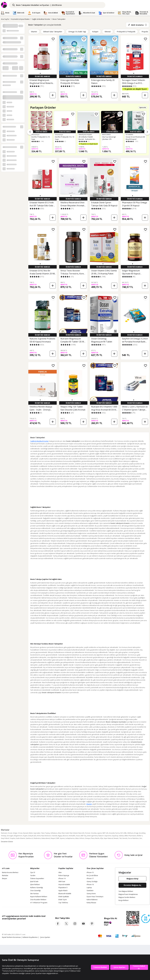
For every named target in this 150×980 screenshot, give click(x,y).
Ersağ (136, 833)
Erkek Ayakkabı (64, 897)
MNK (126, 836)
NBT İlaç (84, 836)
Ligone (99, 833)
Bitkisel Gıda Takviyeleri (53, 32)
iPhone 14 (62, 879)
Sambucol (29, 838)
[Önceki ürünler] (30, 132)
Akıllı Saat (62, 882)
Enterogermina (92, 836)
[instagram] (75, 925)
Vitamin (34, 32)
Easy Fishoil (5, 838)
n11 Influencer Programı (39, 903)
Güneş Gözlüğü (92, 882)
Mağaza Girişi (132, 879)
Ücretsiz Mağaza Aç (132, 885)
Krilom (82, 838)
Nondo (125, 838)
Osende (54, 836)
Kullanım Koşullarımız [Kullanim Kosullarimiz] (30, 937)
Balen (31, 833)
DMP (58, 838)
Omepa (87, 838)
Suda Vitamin (21, 838)
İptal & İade (34, 882)
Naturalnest (46, 838)
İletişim (5, 879)
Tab (120, 838)
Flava (93, 838)
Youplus (13, 838)
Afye (102, 838)
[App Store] (10, 924)
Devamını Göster (7, 842)
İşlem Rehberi (35, 885)
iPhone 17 (90, 879)
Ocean (10, 833)
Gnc (141, 838)
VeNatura (54, 833)
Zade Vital (69, 833)
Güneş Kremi (91, 894)
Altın (60, 873)
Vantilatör (90, 891)
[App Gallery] (40, 924)
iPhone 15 (90, 873)
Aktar (77, 838)
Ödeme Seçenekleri (37, 879)
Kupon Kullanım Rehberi (39, 897)
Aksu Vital (61, 833)
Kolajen (95, 32)
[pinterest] (92, 925)
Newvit (116, 838)
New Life (81, 833)
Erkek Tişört (63, 900)
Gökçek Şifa (32, 836)
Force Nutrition (133, 838)
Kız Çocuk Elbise (92, 876)
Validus (121, 836)
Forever (88, 833)
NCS (122, 833)
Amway (4, 836)
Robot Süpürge (64, 876)
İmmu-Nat (40, 836)
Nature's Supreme (105, 836)
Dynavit (26, 833)
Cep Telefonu (63, 903)
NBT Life (105, 833)
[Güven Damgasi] (146, 919)
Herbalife (72, 836)
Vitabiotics (37, 838)
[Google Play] (25, 924)
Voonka (94, 833)
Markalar (5, 876)
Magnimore (18, 836)
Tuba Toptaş (45, 833)
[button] (40, 73)
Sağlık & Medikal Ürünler (41, 19)
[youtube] (83, 925)
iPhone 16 (90, 885)
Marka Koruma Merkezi (10, 873)
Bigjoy (60, 836)
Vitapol (53, 838)
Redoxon (48, 836)
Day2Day (115, 836)
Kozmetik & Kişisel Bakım (20, 19)
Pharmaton (132, 836)
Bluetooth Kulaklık (65, 894)
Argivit (25, 836)
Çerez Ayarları (45, 937)
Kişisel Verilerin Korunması (11, 937)
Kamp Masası (91, 903)
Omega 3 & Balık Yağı (77, 32)
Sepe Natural (108, 838)
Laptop (89, 888)
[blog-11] (111, 924)
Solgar (15, 833)
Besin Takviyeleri (59, 19)
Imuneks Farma (114, 833)
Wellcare (130, 833)
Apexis (62, 838)
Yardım (33, 876)
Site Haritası (34, 894)
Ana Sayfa (5, 19)
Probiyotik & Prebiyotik (126, 32)
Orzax (20, 833)
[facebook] (58, 925)
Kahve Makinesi (92, 900)
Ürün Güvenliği (35, 891)
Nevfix (97, 838)
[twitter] (66, 925)
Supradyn (37, 833)
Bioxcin (65, 836)
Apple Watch (63, 891)
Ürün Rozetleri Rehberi (38, 900)
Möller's (140, 836)
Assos (78, 836)
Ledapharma (70, 838)
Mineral (108, 32)
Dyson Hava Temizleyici (95, 897)
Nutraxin (4, 833)
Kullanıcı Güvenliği (37, 888)
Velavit (75, 833)
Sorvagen (10, 836)
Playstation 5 (63, 888)
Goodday (142, 833)
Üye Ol (33, 873)
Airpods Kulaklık (64, 885)
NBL (125, 833)
